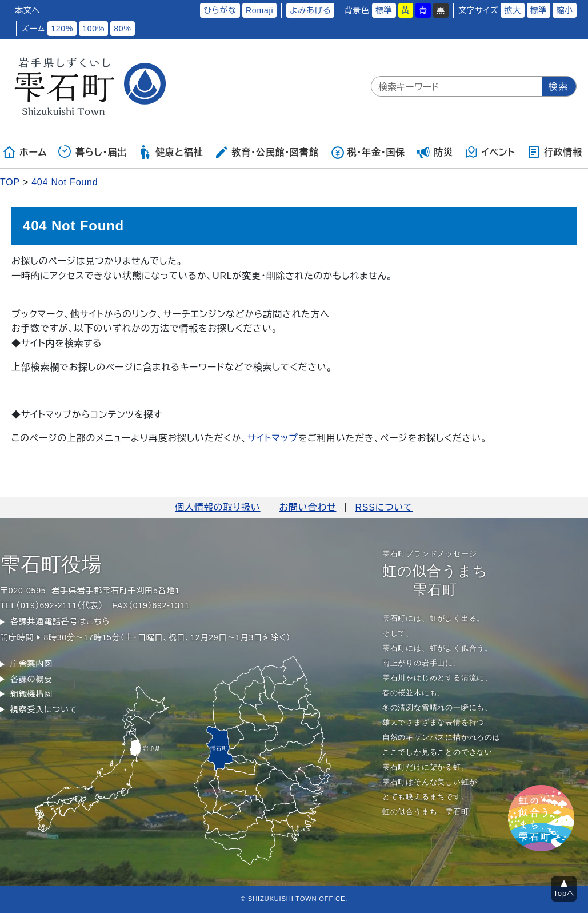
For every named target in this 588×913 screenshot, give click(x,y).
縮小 (565, 10)
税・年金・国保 (368, 152)
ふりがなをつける (162, 10)
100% (93, 29)
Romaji (259, 10)
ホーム (25, 152)
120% (62, 29)
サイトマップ (273, 438)
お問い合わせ (308, 507)
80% (122, 29)
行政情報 (555, 152)
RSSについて (384, 507)
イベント (490, 152)
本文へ (27, 10)
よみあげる (310, 10)
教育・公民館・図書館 (266, 152)
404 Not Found (65, 182)
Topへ (564, 893)
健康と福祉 (171, 152)
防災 (435, 152)
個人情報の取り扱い (217, 507)
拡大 (513, 10)
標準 (384, 10)
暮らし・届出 (93, 152)
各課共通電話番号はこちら (60, 621)
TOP (10, 182)
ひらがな (220, 10)
